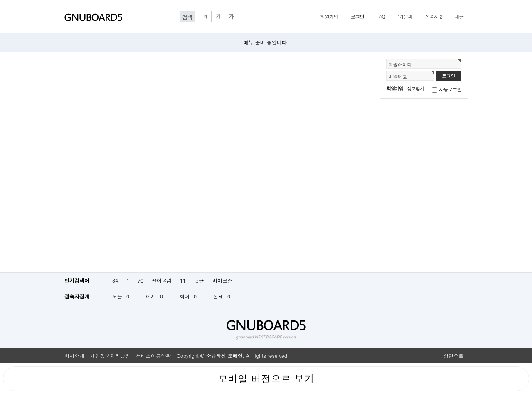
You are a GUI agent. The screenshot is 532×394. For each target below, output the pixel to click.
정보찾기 (415, 88)
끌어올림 (162, 280)
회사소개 (74, 356)
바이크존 (222, 280)
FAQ (381, 16)
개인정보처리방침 (110, 356)
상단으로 (453, 356)
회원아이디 (400, 64)
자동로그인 (450, 89)
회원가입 (329, 16)
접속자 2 (433, 16)
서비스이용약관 (153, 356)
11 (183, 280)
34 (115, 280)
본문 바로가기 (0, 0)
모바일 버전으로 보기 (266, 379)
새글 (459, 16)
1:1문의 (405, 16)
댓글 (199, 280)
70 (140, 280)
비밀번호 (398, 76)
